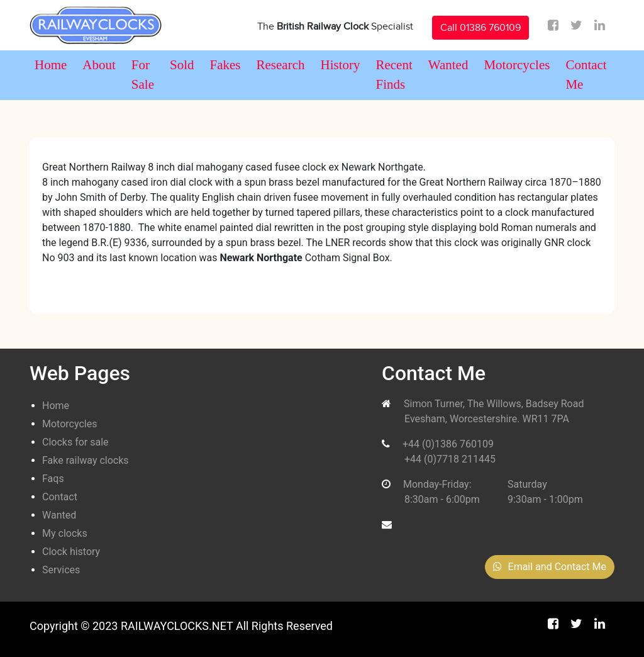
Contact (60, 497)
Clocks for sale (75, 442)
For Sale (143, 75)
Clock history (71, 552)
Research (281, 65)
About (99, 65)
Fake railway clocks (86, 460)
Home (51, 65)
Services (61, 570)
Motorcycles (517, 65)
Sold (182, 65)
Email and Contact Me (550, 567)
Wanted (448, 65)
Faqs (53, 479)
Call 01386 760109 (480, 28)
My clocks (65, 533)
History (340, 65)
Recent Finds (394, 75)
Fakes (225, 65)
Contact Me (586, 75)
